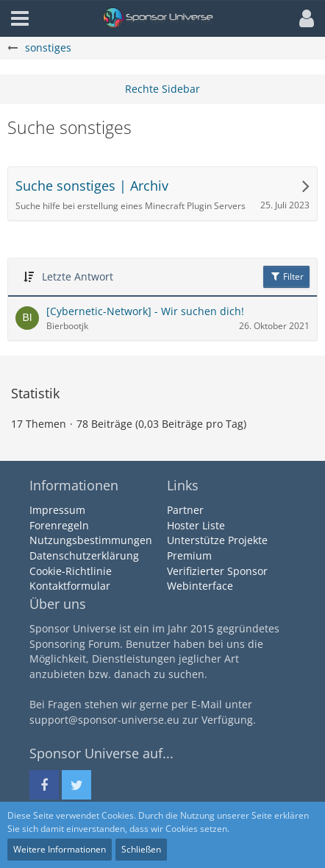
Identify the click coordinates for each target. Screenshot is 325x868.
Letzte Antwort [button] (78, 276)
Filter (286, 276)
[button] (303, 18)
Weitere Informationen (60, 849)
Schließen (141, 849)
